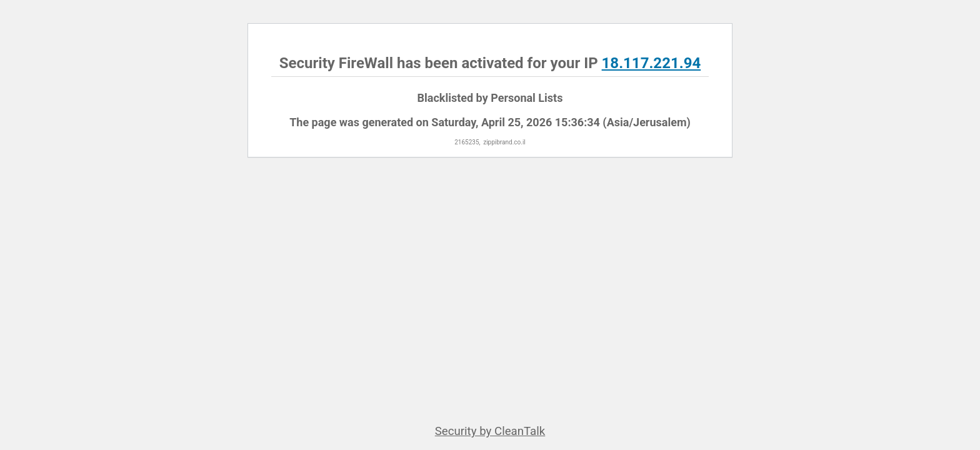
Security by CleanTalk (490, 431)
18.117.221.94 (652, 63)
